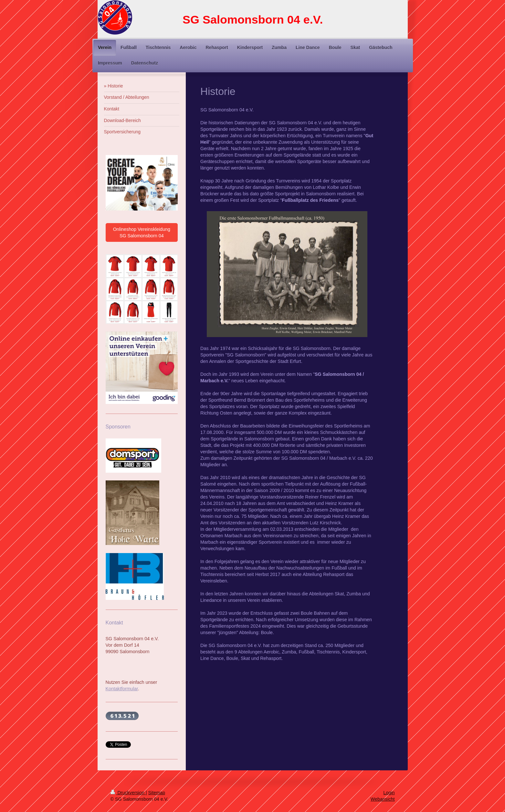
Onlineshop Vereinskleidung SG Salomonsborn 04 (142, 232)
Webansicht (383, 799)
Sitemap (157, 793)
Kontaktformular (122, 689)
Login (389, 793)
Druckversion (128, 793)
